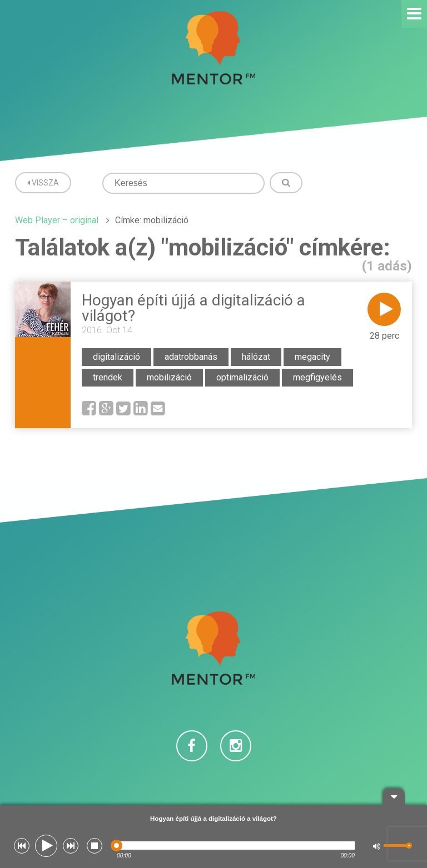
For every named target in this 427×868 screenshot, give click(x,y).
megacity (312, 357)
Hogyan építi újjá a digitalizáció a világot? (193, 308)
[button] (22, 846)
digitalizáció (116, 357)
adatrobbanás (191, 357)
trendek (108, 377)
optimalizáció (242, 377)
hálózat (256, 357)
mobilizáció (169, 377)
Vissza (43, 183)
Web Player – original (57, 220)
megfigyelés (317, 377)
